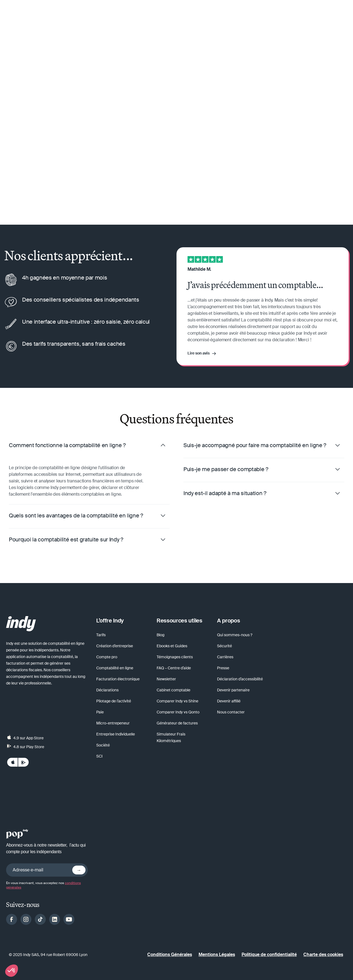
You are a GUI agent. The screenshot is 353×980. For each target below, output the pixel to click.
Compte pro (107, 657)
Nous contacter (231, 712)
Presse (223, 668)
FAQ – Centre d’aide (174, 668)
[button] (12, 971)
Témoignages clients (175, 657)
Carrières (225, 657)
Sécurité (224, 646)
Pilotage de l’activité (114, 701)
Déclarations (107, 690)
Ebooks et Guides (172, 646)
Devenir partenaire (233, 690)
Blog (161, 635)
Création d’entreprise (115, 646)
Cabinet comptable (173, 690)
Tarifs (101, 635)
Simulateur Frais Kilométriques (171, 737)
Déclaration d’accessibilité (240, 679)
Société (103, 745)
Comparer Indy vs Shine (177, 701)
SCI (99, 756)
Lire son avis (199, 353)
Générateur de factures (177, 723)
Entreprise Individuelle (116, 734)
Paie (100, 712)
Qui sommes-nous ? (235, 635)
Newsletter (166, 679)
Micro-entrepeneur (113, 723)
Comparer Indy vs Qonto (178, 712)
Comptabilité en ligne (115, 668)
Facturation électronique (118, 679)
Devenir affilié (229, 701)
